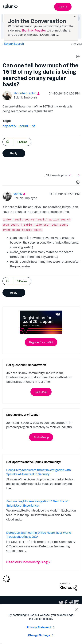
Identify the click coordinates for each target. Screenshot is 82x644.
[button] (77, 57)
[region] (41, 624)
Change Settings (39, 635)
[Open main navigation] (77, 6)
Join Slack (41, 392)
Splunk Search (14, 44)
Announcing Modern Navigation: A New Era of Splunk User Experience (37, 503)
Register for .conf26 (41, 342)
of (33, 126)
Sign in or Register (34, 30)
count (24, 126)
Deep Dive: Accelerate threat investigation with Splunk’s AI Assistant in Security (39, 472)
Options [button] (76, 44)
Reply (14, 153)
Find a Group (41, 437)
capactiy (9, 126)
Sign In (63, 7)
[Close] (76, 610)
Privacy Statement (39, 627)
